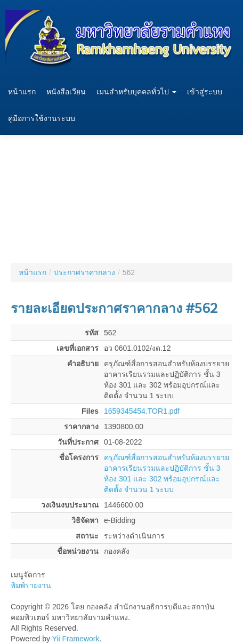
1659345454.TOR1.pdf (142, 411)
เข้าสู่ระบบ (205, 92)
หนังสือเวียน (66, 92)
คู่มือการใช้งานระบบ (42, 119)
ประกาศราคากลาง (84, 272)
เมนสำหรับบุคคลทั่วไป (136, 92)
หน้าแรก (22, 92)
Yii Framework (76, 639)
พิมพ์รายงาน (31, 585)
